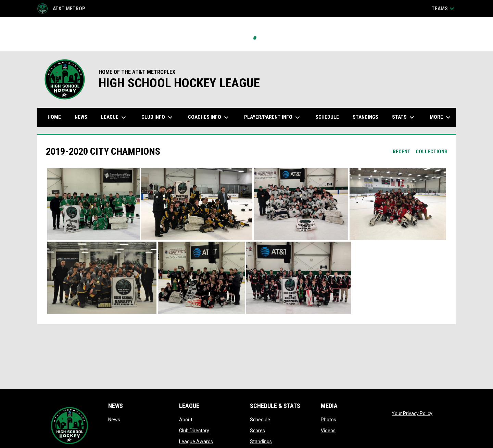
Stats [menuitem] (404, 117)
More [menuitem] (441, 117)
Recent (402, 152)
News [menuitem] (81, 117)
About (186, 420)
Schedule (260, 420)
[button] (93, 204)
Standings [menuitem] (365, 117)
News (114, 420)
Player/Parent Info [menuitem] (273, 117)
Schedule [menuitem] (327, 117)
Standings (261, 441)
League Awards (196, 441)
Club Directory (194, 431)
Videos (328, 431)
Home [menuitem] (54, 117)
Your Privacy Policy (412, 413)
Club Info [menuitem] (158, 117)
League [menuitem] (114, 117)
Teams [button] (444, 9)
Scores (257, 431)
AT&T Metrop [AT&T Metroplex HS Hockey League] (61, 9)
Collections (432, 152)
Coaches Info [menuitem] (209, 117)
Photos (328, 420)
